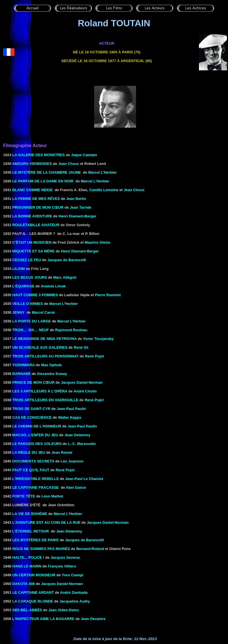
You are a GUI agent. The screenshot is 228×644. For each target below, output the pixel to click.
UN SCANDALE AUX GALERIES (40, 347)
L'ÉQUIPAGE (24, 286)
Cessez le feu (27, 260)
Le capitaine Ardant (33, 592)
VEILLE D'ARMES (28, 304)
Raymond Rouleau (71, 330)
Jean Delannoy (77, 435)
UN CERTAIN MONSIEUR (34, 575)
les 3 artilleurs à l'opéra (40, 391)
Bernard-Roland (90, 549)
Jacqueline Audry (75, 601)
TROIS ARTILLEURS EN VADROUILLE (45, 400)
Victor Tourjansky (98, 339)
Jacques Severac (65, 557)
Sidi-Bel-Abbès (27, 610)
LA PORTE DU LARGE (32, 321)
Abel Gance (76, 487)
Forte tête (24, 496)
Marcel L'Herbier (103, 172)
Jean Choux (69, 164)
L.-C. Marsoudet (82, 444)
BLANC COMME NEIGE (33, 190)
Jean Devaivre (93, 619)
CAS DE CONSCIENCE (32, 417)
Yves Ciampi (73, 575)
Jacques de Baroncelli (67, 260)
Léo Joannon (72, 461)
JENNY (18, 312)
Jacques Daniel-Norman (82, 382)
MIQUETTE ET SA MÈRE (34, 251)
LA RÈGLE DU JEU (29, 452)
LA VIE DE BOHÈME (30, 514)
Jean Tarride (80, 207)
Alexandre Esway (52, 374)
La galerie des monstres (39, 155)
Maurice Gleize (97, 242)
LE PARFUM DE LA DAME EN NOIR (43, 181)
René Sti (81, 347)
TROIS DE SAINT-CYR (31, 409)
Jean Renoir (62, 452)
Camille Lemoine (104, 190)
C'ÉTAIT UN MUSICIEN (32, 242)
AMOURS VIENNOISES (32, 164)
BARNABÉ (22, 374)
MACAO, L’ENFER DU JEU (35, 435)
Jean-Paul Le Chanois (84, 479)
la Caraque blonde (33, 601)
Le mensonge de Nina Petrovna (45, 339)
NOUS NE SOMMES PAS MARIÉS (41, 549)
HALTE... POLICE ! (28, 557)
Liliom (19, 269)
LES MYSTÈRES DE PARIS (36, 540)
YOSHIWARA (23, 365)
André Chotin (85, 391)
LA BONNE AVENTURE (32, 216)
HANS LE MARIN (27, 566)
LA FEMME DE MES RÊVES (36, 199)
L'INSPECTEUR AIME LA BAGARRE (43, 619)
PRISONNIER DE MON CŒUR (38, 207)
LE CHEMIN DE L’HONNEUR (37, 426)
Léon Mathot (52, 496)
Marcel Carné (43, 312)
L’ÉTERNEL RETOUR (31, 531)
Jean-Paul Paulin (71, 409)
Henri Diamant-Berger (77, 216)
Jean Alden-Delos (64, 610)
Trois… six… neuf (31, 330)
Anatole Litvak (53, 286)
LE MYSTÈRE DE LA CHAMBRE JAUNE (47, 172)
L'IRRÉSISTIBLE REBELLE (36, 479)
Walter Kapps (70, 417)
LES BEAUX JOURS (30, 277)
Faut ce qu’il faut (31, 470)
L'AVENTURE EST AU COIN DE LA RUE (47, 522)
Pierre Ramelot (108, 295)
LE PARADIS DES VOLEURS (37, 444)
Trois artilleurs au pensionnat (46, 356)
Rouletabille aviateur (36, 225)
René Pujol (94, 356)
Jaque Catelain (84, 155)
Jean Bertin (76, 199)
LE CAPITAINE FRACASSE (36, 487)
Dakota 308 (24, 584)
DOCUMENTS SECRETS (33, 461)
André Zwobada (74, 592)
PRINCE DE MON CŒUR (34, 382)
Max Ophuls (51, 365)
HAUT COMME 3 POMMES (35, 295)
